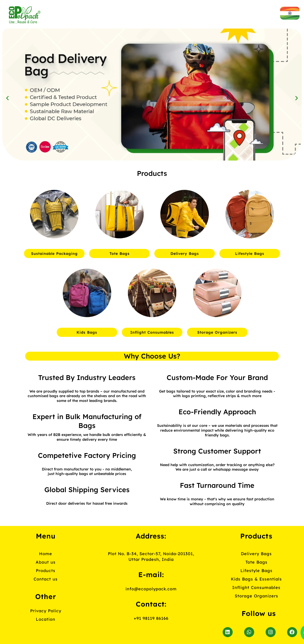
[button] (7, 98)
